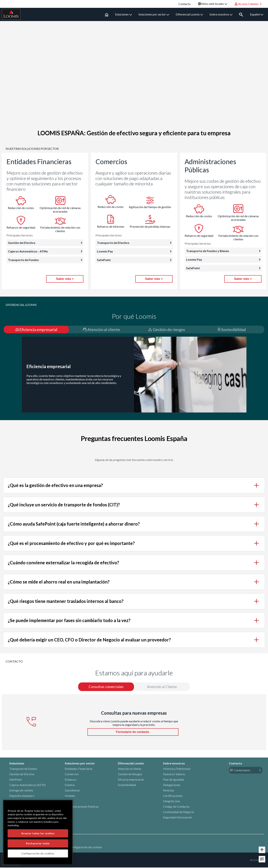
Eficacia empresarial (131, 780)
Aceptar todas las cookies (38, 834)
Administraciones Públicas (82, 807)
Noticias (169, 791)
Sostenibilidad (127, 785)
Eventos (70, 785)
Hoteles (70, 796)
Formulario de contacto (133, 732)
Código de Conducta (176, 807)
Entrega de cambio (21, 791)
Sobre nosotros (222, 14)
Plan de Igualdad (174, 780)
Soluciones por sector (154, 14)
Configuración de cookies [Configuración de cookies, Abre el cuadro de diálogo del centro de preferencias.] (38, 854)
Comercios (72, 775)
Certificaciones (173, 796)
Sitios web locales (214, 4)
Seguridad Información (178, 818)
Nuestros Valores (174, 775)
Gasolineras (72, 791)
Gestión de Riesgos (130, 775)
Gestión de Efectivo (22, 775)
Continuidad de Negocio (179, 812)
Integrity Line (172, 802)
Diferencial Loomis (190, 14)
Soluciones (124, 14)
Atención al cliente (130, 769)
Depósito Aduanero (22, 796)
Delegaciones (172, 785)
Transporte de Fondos (23, 769)
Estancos (71, 780)
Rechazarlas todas (38, 844)
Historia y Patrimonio (177, 769)
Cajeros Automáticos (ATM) (27, 785)
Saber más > (65, 279)
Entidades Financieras (79, 769)
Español (257, 14)
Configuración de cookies (86, 848)
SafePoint (16, 780)
